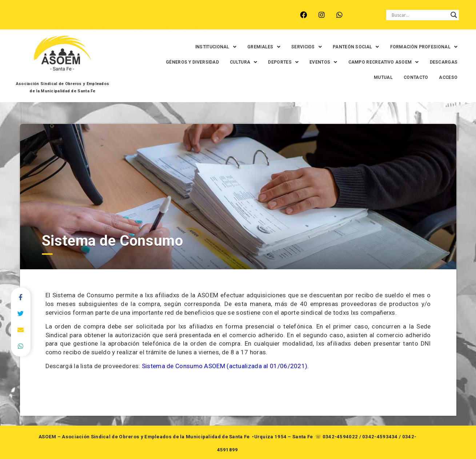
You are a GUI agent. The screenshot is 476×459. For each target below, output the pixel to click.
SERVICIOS (296, 47)
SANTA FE (193, 20)
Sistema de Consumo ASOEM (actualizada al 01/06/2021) (225, 366)
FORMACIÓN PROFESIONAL (413, 47)
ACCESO (438, 77)
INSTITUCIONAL (206, 47)
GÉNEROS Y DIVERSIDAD (182, 62)
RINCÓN (160, 20)
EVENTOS (313, 62)
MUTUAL (373, 77)
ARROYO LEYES (46, 20)
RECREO (130, 20)
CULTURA (233, 62)
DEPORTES (273, 62)
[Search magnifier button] (454, 15)
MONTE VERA (92, 20)
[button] (206, 47)
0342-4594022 (340, 437)
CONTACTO (406, 77)
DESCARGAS (433, 62)
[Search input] (419, 15)
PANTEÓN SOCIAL (346, 47)
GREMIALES (254, 47)
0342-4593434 (380, 437)
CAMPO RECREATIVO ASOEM (373, 62)
